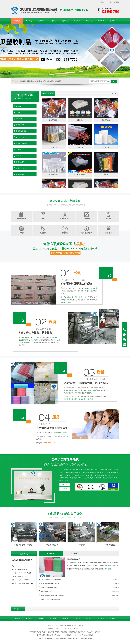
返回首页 (103, 2)
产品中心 (41, 619)
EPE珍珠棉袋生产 (40, 81)
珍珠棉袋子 (50, 81)
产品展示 (41, 21)
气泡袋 (18, 112)
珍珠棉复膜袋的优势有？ (74, 559)
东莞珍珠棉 (30, 81)
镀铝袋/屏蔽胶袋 (21, 137)
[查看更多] (108, 569)
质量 (100, 372)
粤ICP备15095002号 (86, 639)
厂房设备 (53, 21)
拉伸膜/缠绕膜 (20, 174)
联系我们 (117, 2)
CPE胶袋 (19, 156)
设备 (53, 322)
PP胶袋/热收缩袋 (21, 168)
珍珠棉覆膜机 (111, 545)
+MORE (115, 93)
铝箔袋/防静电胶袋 (22, 131)
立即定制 (65, 489)
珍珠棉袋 (23, 81)
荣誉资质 (77, 21)
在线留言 (101, 21)
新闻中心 (89, 21)
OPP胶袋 (19, 150)
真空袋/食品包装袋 (22, 143)
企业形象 (77, 619)
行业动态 (75, 553)
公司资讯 (51, 553)
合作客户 (65, 619)
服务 (56, 417)
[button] (63, 76)
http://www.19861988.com (25, 580)
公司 (78, 273)
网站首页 (17, 21)
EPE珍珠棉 (19, 119)
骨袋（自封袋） (21, 162)
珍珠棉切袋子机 (53, 545)
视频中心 (65, 21)
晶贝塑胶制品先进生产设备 (65, 513)
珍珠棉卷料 (82, 545)
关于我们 (110, 2)
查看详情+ (65, 484)
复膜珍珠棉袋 (20, 125)
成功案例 (53, 619)
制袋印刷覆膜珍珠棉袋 (24, 545)
